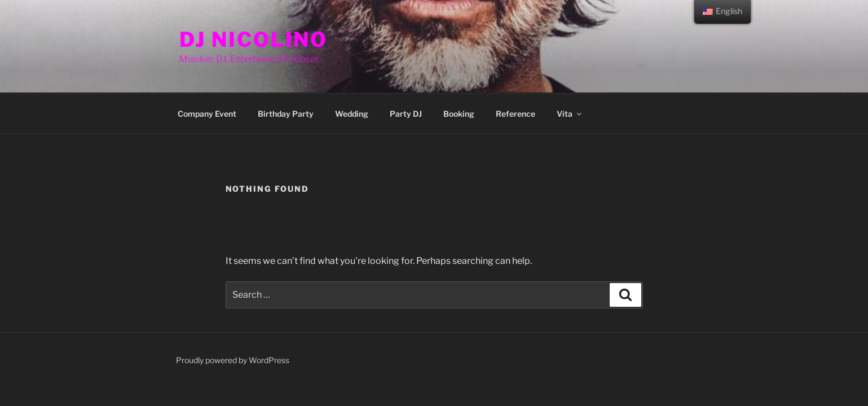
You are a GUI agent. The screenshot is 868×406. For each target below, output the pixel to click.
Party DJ (406, 114)
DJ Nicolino (254, 39)
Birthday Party (286, 114)
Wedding (352, 114)
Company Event (207, 114)
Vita (570, 114)
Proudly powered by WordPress (233, 360)
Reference (515, 114)
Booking (459, 114)
